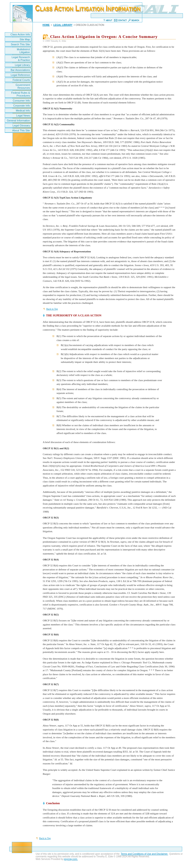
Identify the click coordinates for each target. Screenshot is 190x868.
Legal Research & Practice (21, 59)
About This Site (21, 130)
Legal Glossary (21, 125)
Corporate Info (22, 106)
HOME (46, 25)
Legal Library (22, 65)
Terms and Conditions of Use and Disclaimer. (144, 854)
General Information (18, 120)
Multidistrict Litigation (23, 51)
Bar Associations (20, 70)
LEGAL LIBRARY (63, 25)
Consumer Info (21, 101)
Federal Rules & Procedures (21, 94)
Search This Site (20, 44)
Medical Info (23, 111)
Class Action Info (20, 34)
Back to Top (52, 309)
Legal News (23, 115)
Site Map (25, 39)
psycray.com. (71, 859)
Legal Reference (20, 75)
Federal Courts (21, 80)
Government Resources (23, 86)
